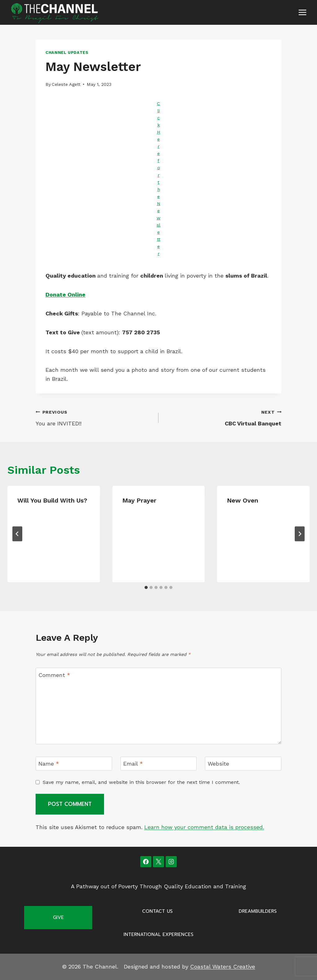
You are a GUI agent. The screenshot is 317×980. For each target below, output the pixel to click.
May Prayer (139, 500)
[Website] (243, 764)
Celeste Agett (66, 84)
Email (133, 764)
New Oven (243, 500)
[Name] (74, 764)
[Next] (300, 534)
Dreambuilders (258, 911)
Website (218, 764)
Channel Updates (67, 53)
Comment (54, 675)
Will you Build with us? (52, 500)
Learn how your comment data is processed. (204, 827)
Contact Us (157, 911)
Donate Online (65, 294)
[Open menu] (302, 12)
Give (58, 917)
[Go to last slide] (17, 534)
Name (49, 764)
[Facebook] (146, 862)
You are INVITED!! (94, 417)
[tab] (146, 587)
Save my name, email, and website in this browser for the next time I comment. (141, 782)
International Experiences (158, 934)
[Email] (159, 764)
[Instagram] (171, 862)
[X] (158, 862)
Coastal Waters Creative (223, 967)
